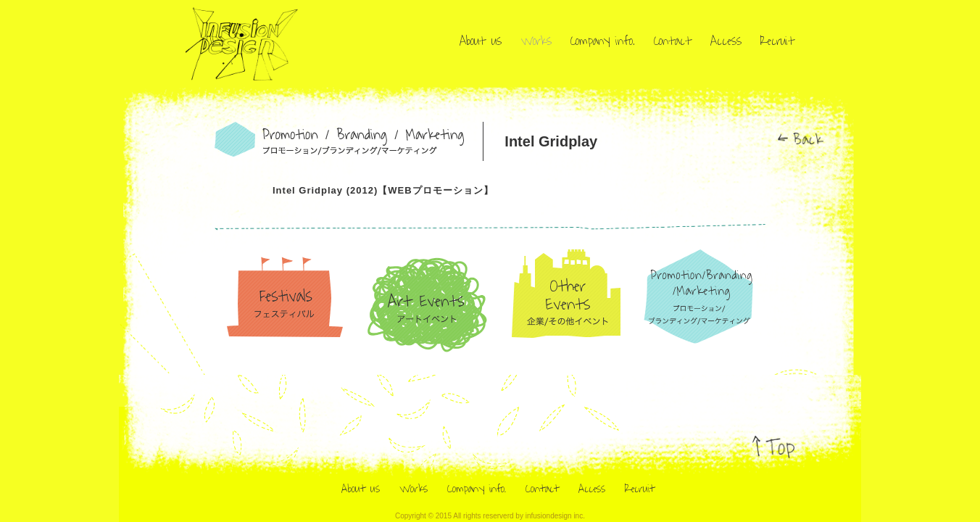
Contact (673, 41)
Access (726, 41)
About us (481, 41)
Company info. (603, 41)
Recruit (777, 41)
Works (536, 41)
